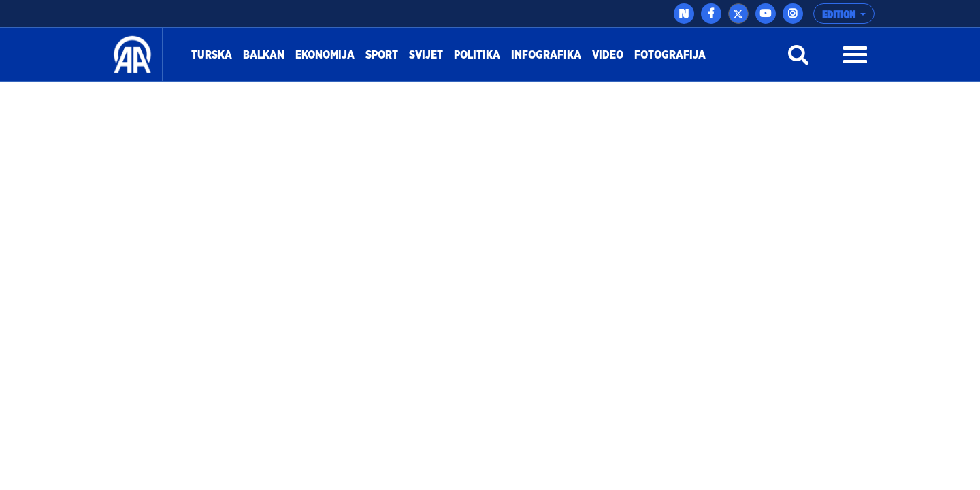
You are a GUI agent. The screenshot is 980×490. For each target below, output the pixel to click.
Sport (385, 53)
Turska (214, 53)
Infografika (549, 53)
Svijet (429, 53)
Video (608, 55)
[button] (855, 55)
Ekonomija (328, 53)
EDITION (840, 15)
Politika (480, 53)
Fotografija (670, 55)
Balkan (266, 53)
